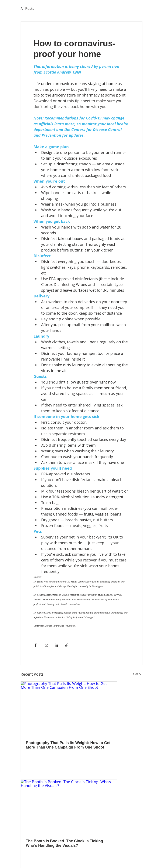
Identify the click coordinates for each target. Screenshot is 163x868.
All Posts (27, 9)
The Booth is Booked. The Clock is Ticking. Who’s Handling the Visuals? (65, 843)
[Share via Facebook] (36, 645)
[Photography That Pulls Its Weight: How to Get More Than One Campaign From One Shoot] (69, 709)
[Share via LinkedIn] (56, 645)
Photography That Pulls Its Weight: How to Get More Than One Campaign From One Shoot (68, 745)
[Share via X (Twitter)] (46, 645)
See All (138, 674)
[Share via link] (67, 645)
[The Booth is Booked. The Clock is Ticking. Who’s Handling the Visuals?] (69, 807)
